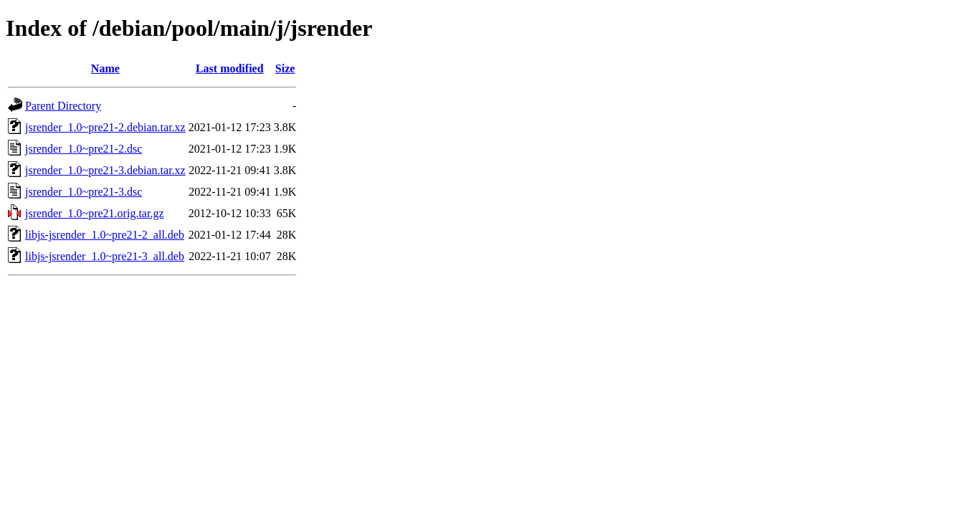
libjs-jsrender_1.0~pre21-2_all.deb (105, 235)
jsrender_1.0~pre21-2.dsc (84, 149)
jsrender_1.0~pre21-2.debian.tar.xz (105, 127)
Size (285, 68)
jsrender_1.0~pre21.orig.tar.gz (94, 213)
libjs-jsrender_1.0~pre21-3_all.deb (105, 256)
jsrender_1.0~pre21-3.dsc (84, 192)
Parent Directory (63, 106)
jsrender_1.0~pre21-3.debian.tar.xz (105, 170)
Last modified (230, 68)
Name (105, 68)
